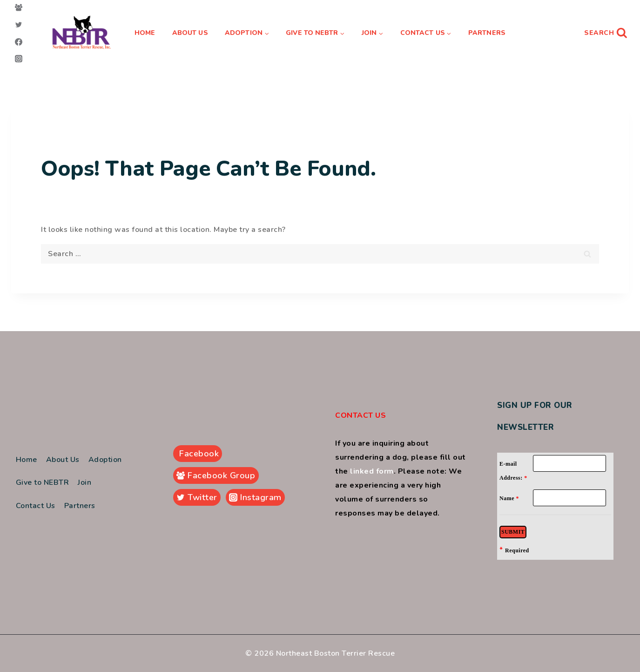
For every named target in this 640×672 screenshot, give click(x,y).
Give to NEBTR (43, 482)
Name (509, 498)
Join (84, 482)
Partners (487, 33)
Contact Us (36, 506)
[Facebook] (19, 42)
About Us (190, 33)
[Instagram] (19, 59)
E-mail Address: (513, 471)
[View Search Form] (606, 33)
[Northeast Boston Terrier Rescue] (82, 33)
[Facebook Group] (19, 7)
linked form (372, 471)
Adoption (105, 460)
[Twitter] (19, 25)
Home (145, 33)
